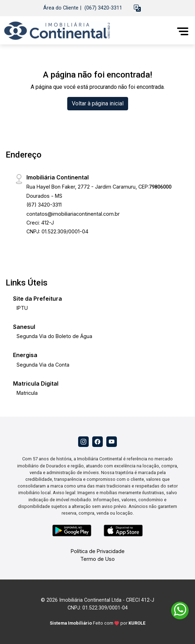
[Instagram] (83, 442)
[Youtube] (112, 442)
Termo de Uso (97, 559)
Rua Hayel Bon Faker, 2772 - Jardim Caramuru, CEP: (99, 187)
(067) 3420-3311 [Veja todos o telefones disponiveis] (103, 8)
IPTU (22, 308)
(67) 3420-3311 (44, 205)
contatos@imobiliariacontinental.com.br (73, 214)
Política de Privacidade (98, 551)
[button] (137, 8)
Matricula (27, 393)
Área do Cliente (61, 8)
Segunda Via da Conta (43, 365)
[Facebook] (97, 442)
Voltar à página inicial (98, 103)
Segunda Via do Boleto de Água (54, 336)
